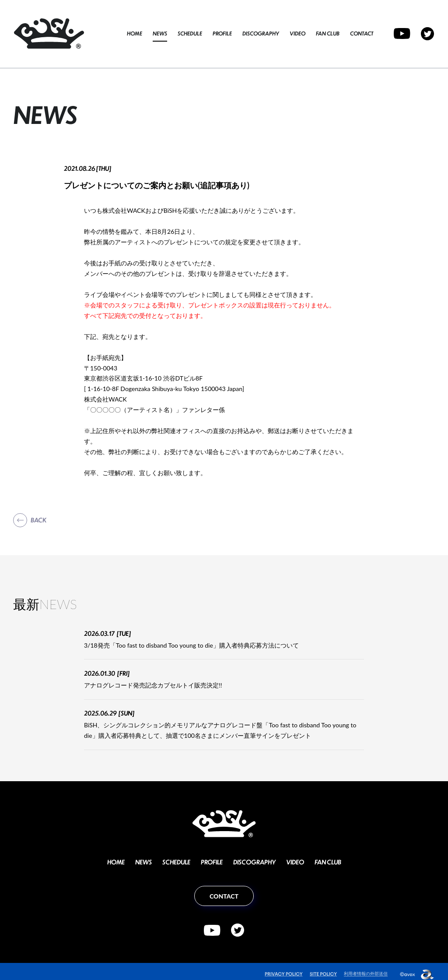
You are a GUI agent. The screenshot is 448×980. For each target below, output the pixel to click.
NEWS (160, 33)
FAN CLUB (328, 33)
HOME (135, 33)
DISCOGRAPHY (261, 33)
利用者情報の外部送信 (364, 968)
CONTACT (362, 33)
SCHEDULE (190, 33)
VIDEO (297, 33)
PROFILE (222, 33)
